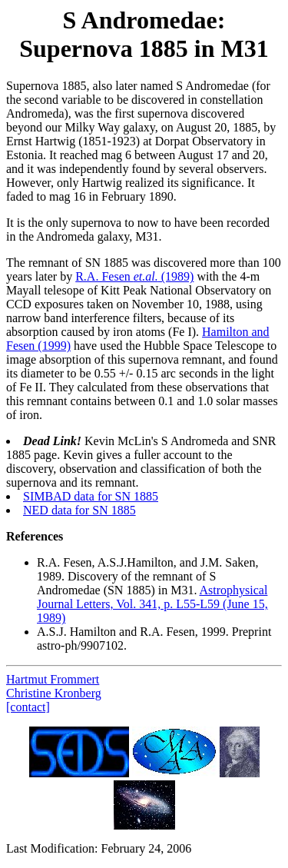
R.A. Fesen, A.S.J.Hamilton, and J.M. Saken (146, 562)
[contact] (28, 707)
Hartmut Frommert (53, 679)
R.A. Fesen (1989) (134, 276)
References (35, 536)
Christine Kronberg (54, 693)
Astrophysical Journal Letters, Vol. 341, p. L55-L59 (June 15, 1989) (152, 604)
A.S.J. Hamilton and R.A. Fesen (116, 632)
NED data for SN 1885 (79, 510)
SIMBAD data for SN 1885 (91, 496)
